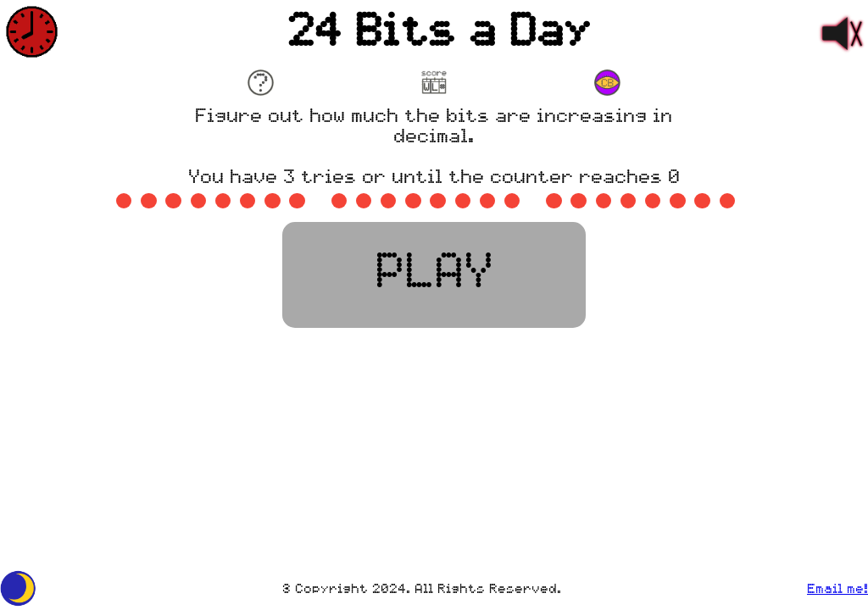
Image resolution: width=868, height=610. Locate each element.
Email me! (837, 590)
